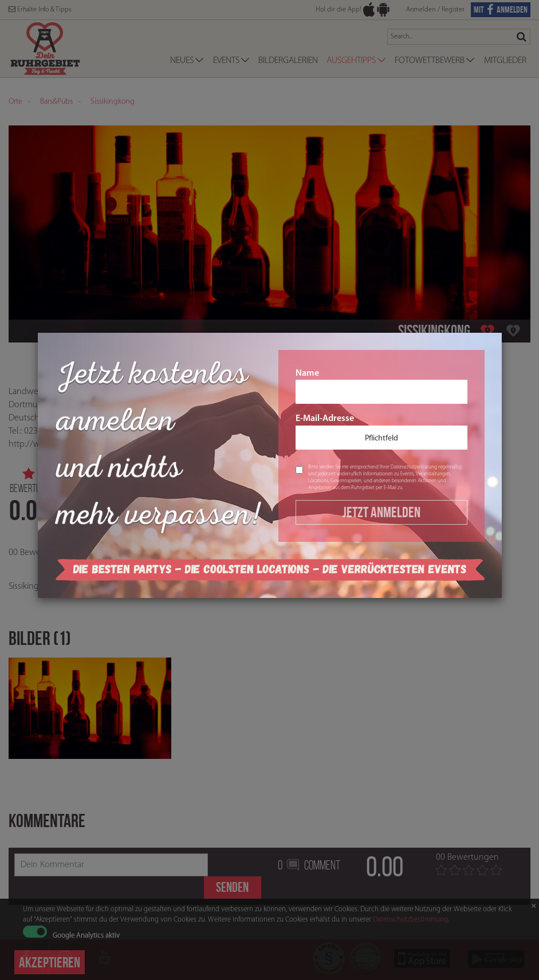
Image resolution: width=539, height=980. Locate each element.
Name (381, 387)
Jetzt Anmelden (381, 512)
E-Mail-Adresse (381, 432)
